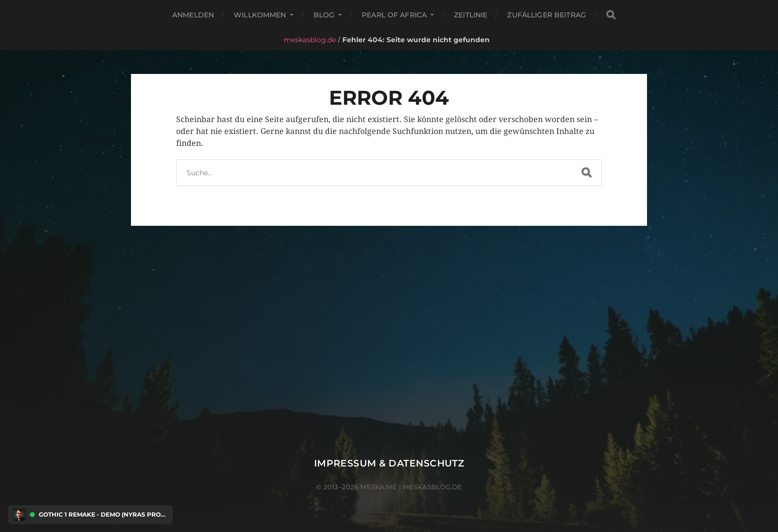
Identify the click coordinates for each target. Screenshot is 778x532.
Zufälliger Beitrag (547, 15)
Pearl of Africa (394, 15)
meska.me (379, 487)
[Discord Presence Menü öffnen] (19, 515)
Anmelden (193, 15)
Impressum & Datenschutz (389, 463)
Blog (324, 15)
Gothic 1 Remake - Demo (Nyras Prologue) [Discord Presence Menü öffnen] (103, 515)
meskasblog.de (310, 40)
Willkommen (260, 15)
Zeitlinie (471, 15)
